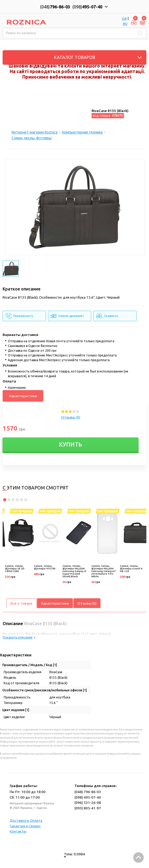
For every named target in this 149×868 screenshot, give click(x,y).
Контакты (18, 831)
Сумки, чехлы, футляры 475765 (45, 567)
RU (125, 24)
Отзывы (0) (71, 417)
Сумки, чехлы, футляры (32, 138)
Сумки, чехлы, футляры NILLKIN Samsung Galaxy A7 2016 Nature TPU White (103, 571)
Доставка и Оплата (26, 820)
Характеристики (23, 396)
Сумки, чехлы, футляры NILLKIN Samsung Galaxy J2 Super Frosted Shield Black (74, 571)
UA (124, 18)
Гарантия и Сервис (25, 826)
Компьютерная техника (82, 132)
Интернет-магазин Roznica (34, 132)
